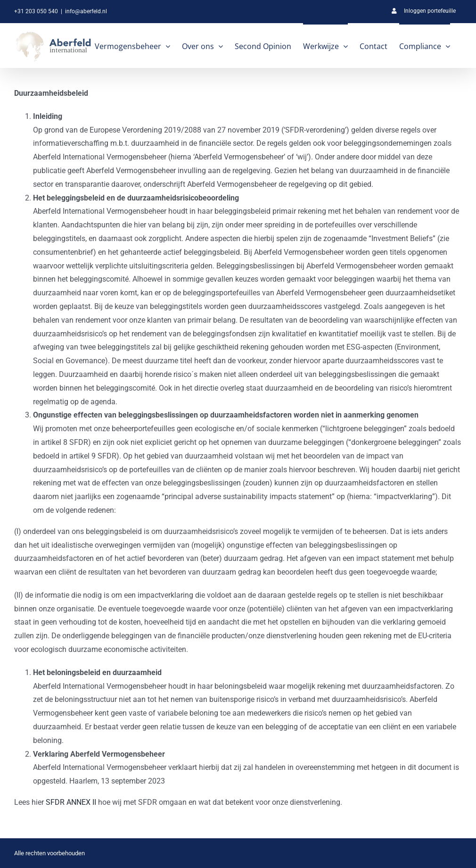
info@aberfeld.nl (86, 11)
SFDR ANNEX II (71, 802)
